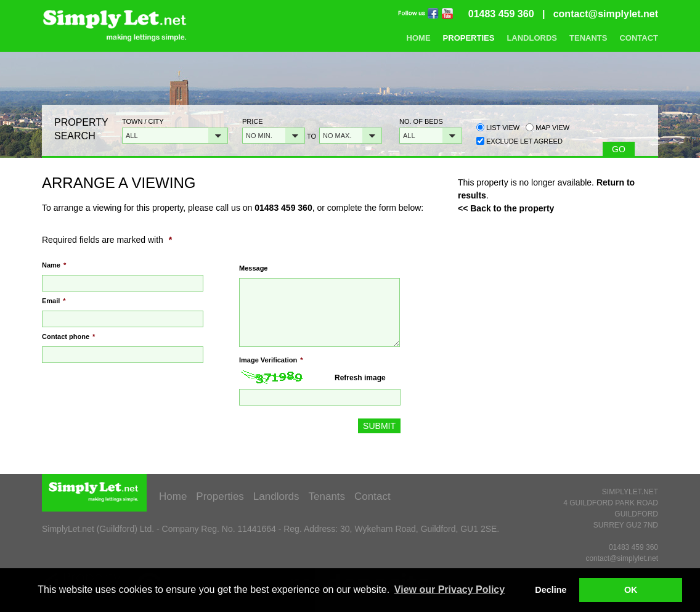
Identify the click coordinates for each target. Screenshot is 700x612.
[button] (175, 136)
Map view (547, 127)
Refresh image (360, 378)
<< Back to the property (506, 208)
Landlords (532, 38)
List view (498, 127)
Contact (639, 38)
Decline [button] (551, 590)
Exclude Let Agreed (524, 141)
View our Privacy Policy (450, 590)
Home (419, 38)
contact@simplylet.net (606, 14)
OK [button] (631, 590)
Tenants (588, 38)
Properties (469, 38)
